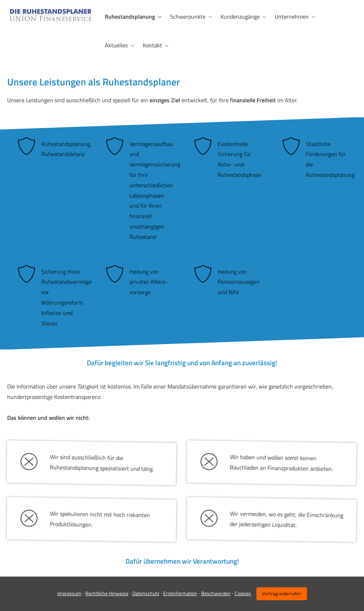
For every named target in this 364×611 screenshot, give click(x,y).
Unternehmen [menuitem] (292, 17)
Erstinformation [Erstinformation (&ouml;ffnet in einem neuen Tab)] (180, 593)
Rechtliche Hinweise (107, 593)
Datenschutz (146, 593)
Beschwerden (216, 593)
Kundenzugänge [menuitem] (240, 17)
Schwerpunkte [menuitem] (188, 17)
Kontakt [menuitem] (152, 45)
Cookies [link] (243, 593)
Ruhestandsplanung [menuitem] (130, 17)
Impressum (69, 593)
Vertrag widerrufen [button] (282, 593)
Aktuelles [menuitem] (116, 45)
